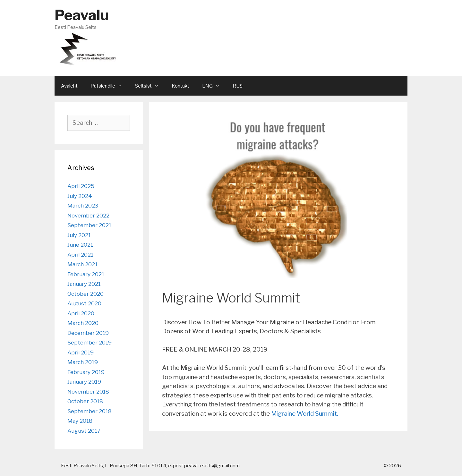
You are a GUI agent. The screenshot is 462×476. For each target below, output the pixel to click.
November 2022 (88, 216)
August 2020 (84, 303)
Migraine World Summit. (305, 414)
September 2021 (89, 225)
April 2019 (81, 353)
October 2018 (85, 401)
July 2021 (79, 235)
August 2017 (84, 431)
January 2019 (84, 382)
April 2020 (81, 313)
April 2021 (80, 255)
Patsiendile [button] (110, 86)
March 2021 (82, 264)
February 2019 (86, 372)
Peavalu (82, 15)
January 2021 (84, 284)
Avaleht (69, 86)
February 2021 (86, 274)
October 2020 (86, 294)
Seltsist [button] (150, 86)
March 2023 (83, 206)
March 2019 (83, 362)
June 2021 (80, 245)
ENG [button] (214, 86)
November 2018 (88, 392)
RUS (238, 86)
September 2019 (90, 343)
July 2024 (80, 196)
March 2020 (83, 323)
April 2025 (81, 186)
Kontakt (180, 86)
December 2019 (88, 333)
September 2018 (90, 411)
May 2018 (80, 421)
